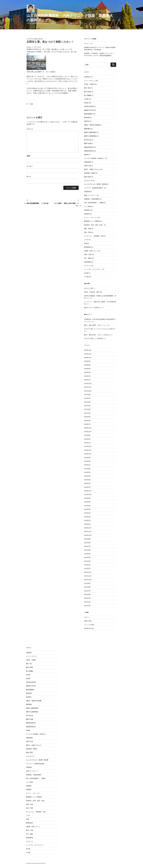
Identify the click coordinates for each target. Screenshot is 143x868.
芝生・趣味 (88, 258)
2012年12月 (88, 528)
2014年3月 (87, 480)
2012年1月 (87, 569)
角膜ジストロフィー (90, 195)
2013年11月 (88, 491)
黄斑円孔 (87, 121)
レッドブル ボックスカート (93, 269)
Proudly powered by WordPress (36, 863)
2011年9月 (87, 583)
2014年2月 (87, 483)
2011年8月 (87, 587)
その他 (31, 104)
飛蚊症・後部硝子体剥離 (92, 125)
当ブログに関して (90, 288)
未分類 (86, 273)
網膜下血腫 (88, 143)
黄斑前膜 (87, 118)
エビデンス (88, 266)
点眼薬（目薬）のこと (91, 251)
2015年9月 (87, 435)
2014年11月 (88, 450)
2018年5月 (87, 369)
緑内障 (86, 103)
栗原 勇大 (41, 39)
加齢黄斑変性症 (89, 151)
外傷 (86, 243)
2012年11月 (88, 532)
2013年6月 (87, 506)
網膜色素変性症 (89, 147)
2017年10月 (88, 391)
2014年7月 (87, 465)
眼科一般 (87, 88)
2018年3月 (87, 376)
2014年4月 (87, 476)
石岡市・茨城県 (89, 84)
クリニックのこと (90, 81)
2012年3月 (87, 561)
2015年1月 (87, 443)
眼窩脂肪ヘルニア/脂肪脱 (92, 221)
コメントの (89, 625)
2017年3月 (87, 409)
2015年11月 (88, 432)
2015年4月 (87, 439)
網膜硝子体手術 (89, 110)
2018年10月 (88, 358)
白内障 (86, 99)
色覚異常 (87, 214)
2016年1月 (87, 424)
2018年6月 (87, 365)
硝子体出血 (88, 140)
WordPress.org (89, 628)
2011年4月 (87, 602)
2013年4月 (87, 513)
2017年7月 (87, 398)
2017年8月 (87, 395)
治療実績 (87, 77)
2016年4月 (87, 421)
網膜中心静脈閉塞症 (90, 136)
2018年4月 (87, 372)
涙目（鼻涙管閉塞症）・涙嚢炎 (94, 203)
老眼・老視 (88, 229)
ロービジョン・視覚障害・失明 (94, 236)
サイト (29, 177)
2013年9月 (87, 498)
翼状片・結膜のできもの (92, 169)
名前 (29, 156)
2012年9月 (87, 539)
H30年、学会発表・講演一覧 (93, 292)
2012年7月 (87, 546)
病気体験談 (88, 262)
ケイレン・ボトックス (91, 217)
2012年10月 (88, 535)
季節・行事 (88, 255)
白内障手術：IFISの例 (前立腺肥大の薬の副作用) (99, 319)
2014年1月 (87, 487)
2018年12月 (88, 350)
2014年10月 (88, 454)
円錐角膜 (87, 192)
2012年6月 (87, 550)
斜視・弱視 (88, 232)
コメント (30, 129)
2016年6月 (87, 417)
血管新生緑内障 (89, 106)
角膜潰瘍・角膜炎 (90, 173)
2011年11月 (88, 576)
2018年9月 (87, 361)
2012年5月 (87, 554)
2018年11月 (88, 354)
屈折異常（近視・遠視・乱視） (94, 225)
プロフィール (88, 44)
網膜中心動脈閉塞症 (90, 132)
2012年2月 (87, 565)
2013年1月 (87, 524)
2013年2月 (87, 520)
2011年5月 (87, 598)
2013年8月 (87, 502)
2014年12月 (88, 446)
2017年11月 (88, 387)
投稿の (88, 621)
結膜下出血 (88, 166)
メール (30, 166)
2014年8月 (87, 461)
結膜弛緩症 (88, 162)
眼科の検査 (88, 92)
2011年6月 (87, 594)
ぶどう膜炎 (88, 206)
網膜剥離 (87, 129)
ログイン (87, 617)
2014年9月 (87, 458)
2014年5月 (87, 472)
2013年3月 (87, 517)
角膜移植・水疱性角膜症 (92, 199)
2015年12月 (88, 428)
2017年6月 (87, 402)
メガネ (86, 240)
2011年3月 (87, 606)
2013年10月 (88, 494)
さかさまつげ (88, 180)
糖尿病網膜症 (88, 114)
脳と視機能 (88, 95)
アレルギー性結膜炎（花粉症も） (95, 158)
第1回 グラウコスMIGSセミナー (94, 308)
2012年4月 (87, 557)
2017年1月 (87, 413)
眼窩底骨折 (88, 247)
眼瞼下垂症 (88, 177)
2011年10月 (88, 580)
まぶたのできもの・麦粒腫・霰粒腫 (95, 184)
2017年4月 (87, 406)
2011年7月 (87, 591)
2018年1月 (87, 380)
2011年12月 (88, 572)
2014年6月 (87, 469)
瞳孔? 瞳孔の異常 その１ (93, 325)
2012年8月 (87, 543)
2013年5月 (87, 509)
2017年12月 (88, 384)
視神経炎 (87, 210)
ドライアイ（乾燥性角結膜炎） (94, 188)
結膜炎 (86, 155)
